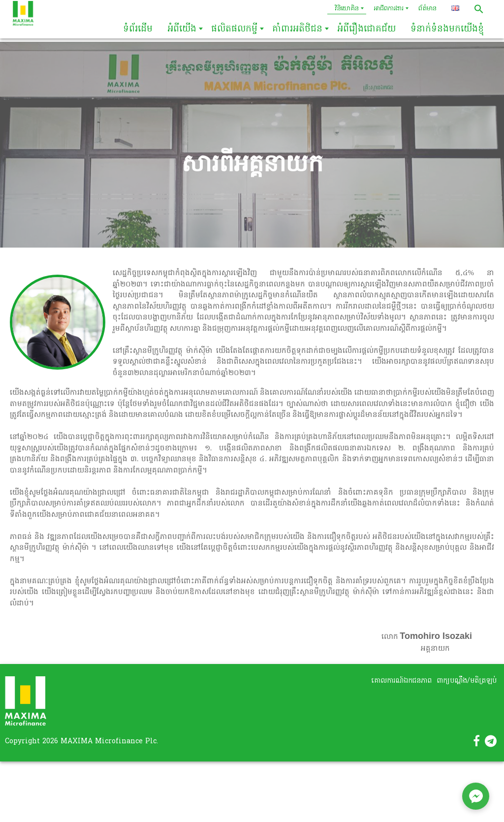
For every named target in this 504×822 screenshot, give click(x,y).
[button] (479, 9)
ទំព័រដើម (138, 29)
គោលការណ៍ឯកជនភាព (401, 681)
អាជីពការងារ (389, 9)
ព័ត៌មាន (427, 9)
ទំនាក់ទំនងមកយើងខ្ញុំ (447, 29)
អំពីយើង (182, 29)
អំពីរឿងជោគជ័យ (366, 29)
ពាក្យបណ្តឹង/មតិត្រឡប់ (467, 681)
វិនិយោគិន (347, 9)
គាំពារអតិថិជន (297, 29)
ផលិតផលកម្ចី (234, 29)
